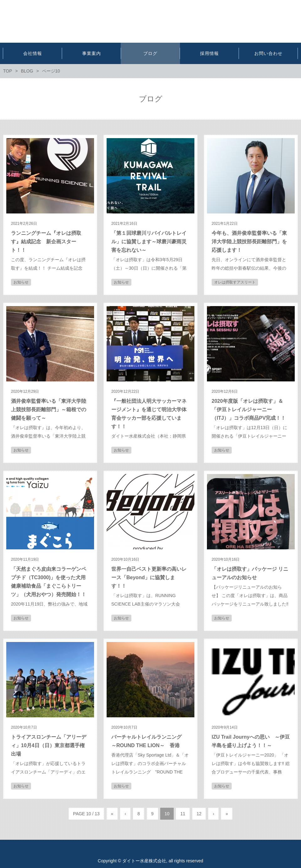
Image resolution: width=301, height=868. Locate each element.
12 (199, 814)
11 (183, 814)
